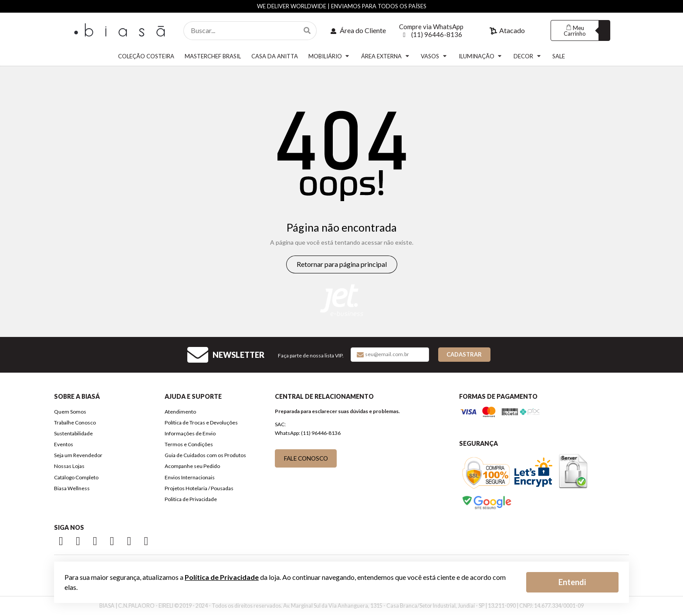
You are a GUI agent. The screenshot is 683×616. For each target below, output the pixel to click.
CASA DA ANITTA (275, 56)
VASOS (434, 56)
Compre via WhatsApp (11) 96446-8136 (431, 30)
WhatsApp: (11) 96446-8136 (308, 433)
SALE (559, 56)
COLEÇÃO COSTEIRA (146, 56)
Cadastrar (464, 354)
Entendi (572, 582)
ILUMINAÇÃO (481, 56)
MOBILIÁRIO (330, 56)
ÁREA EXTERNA (386, 56)
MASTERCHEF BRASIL (213, 56)
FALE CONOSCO (306, 458)
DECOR (528, 56)
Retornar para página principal (342, 264)
